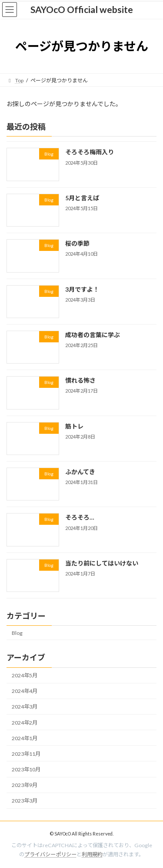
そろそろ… (80, 518)
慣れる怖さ (80, 380)
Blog (17, 633)
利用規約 (92, 854)
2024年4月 (25, 691)
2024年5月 (25, 675)
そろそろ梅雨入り (90, 152)
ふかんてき (80, 472)
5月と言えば (82, 198)
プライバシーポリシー (50, 854)
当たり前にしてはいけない (102, 563)
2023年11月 (26, 754)
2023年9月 (25, 785)
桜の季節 (77, 243)
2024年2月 (25, 723)
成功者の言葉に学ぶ (93, 335)
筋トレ (74, 426)
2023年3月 (25, 801)
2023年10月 (26, 769)
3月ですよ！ (82, 289)
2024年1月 (25, 738)
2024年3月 (25, 707)
